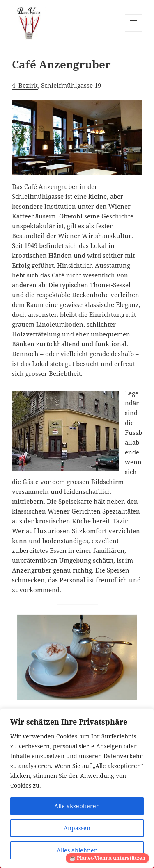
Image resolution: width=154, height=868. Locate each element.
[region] (77, 788)
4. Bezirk (25, 85)
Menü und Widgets (134, 31)
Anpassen (77, 828)
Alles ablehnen (77, 850)
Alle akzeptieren (77, 806)
